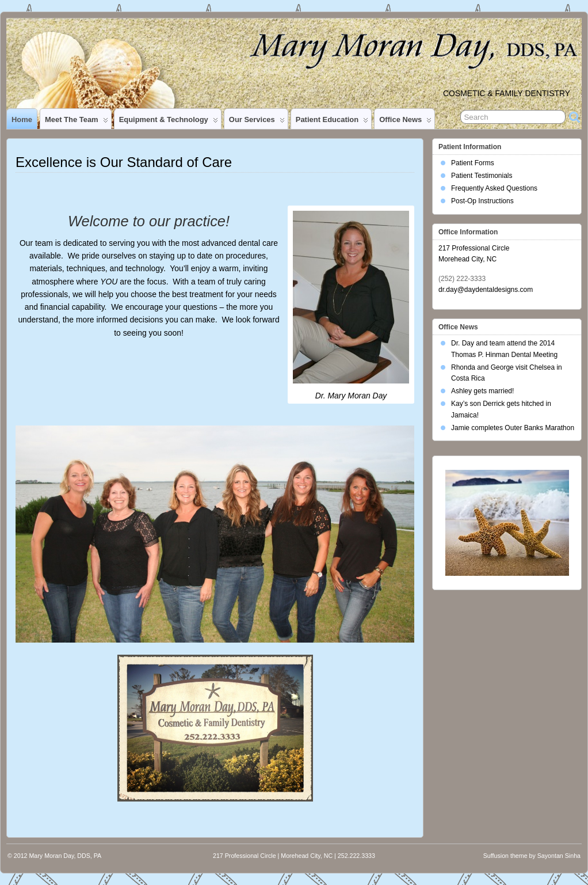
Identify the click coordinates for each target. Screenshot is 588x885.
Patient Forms (473, 163)
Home (22, 119)
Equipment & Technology (169, 122)
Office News (405, 122)
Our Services (257, 122)
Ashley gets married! (482, 391)
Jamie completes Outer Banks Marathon (513, 428)
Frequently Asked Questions (494, 188)
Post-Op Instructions (482, 201)
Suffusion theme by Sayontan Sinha (532, 856)
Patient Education (332, 122)
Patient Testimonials (482, 176)
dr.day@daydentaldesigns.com (486, 290)
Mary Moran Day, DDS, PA (65, 856)
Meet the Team (77, 122)
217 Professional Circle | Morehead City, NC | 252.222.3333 (294, 856)
